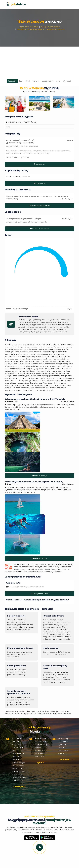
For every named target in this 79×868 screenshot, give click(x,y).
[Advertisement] (39, 61)
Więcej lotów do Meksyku (29, 27)
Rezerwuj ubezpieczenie (39, 229)
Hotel (28, 81)
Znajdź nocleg (39, 183)
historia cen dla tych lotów (19, 157)
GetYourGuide (40, 564)
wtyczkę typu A (62, 625)
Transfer (36, 81)
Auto (58, 81)
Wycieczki (67, 81)
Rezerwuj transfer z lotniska (39, 206)
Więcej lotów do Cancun (50, 27)
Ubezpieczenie (48, 81)
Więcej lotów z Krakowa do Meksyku (30, 29)
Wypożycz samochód (39, 594)
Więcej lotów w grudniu (55, 29)
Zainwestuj (48, 672)
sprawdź (11, 700)
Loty (21, 81)
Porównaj (24, 672)
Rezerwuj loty (40, 164)
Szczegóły (12, 81)
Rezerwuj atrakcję (40, 476)
